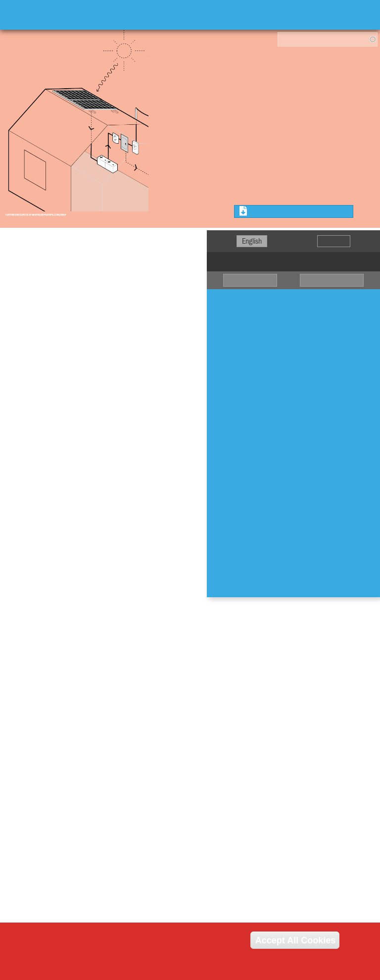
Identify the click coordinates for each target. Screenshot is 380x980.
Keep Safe (45, 15)
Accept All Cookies (295, 940)
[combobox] (328, 39)
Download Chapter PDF (283, 211)
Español (334, 241)
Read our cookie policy (71, 970)
